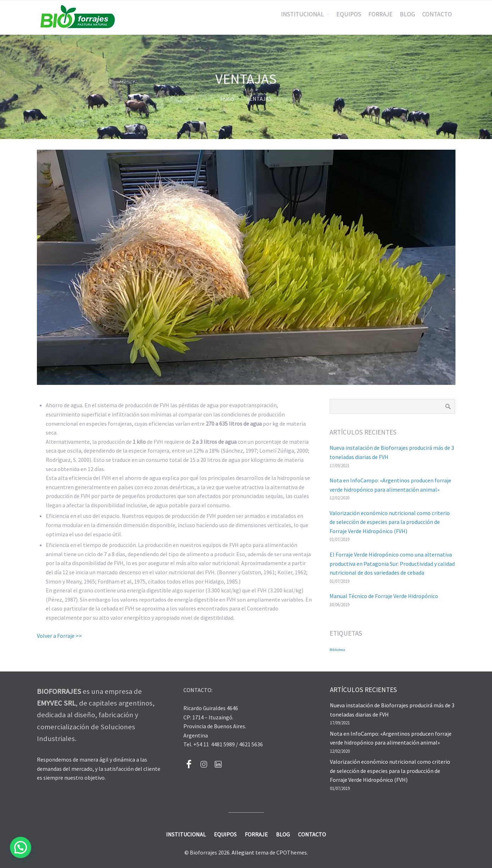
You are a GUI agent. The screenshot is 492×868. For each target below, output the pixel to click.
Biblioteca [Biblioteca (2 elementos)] (337, 650)
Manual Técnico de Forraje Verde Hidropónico (384, 596)
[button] (21, 847)
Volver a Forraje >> (59, 636)
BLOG (407, 14)
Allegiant (243, 852)
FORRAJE (380, 14)
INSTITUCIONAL (302, 14)
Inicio (227, 99)
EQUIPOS (349, 14)
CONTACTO (437, 14)
